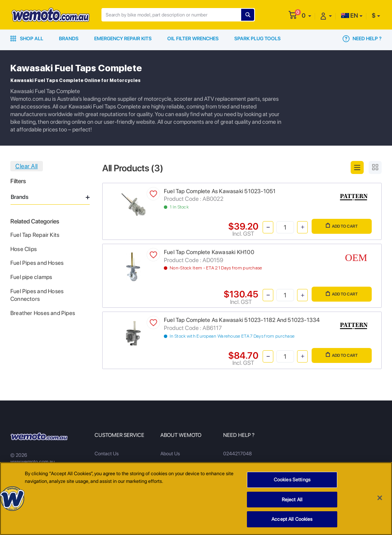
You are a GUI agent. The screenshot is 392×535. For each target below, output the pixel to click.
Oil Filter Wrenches (193, 39)
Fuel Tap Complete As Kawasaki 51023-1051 (220, 191)
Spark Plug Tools (257, 39)
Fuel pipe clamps (31, 277)
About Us (170, 454)
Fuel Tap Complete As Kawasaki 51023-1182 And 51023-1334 (242, 320)
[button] (306, 16)
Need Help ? (362, 39)
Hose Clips (24, 249)
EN (350, 16)
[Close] (380, 499)
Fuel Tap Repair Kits (35, 235)
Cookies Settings (292, 480)
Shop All (27, 39)
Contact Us (107, 454)
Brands (69, 39)
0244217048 (238, 454)
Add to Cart (342, 226)
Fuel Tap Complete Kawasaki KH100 (209, 252)
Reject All (292, 500)
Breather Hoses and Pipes (43, 313)
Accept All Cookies (292, 520)
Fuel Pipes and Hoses (37, 263)
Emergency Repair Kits (123, 39)
